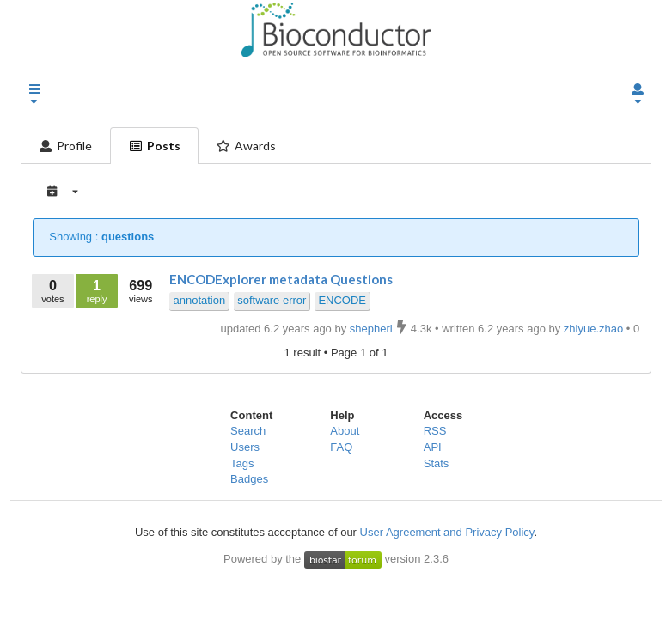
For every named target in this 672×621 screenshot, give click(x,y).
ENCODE (342, 300)
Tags (242, 463)
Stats (437, 463)
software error (272, 300)
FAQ (341, 447)
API (433, 447)
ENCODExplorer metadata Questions (281, 279)
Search (248, 431)
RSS (435, 431)
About (345, 431)
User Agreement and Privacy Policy (447, 532)
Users (245, 447)
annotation (199, 300)
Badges (249, 479)
